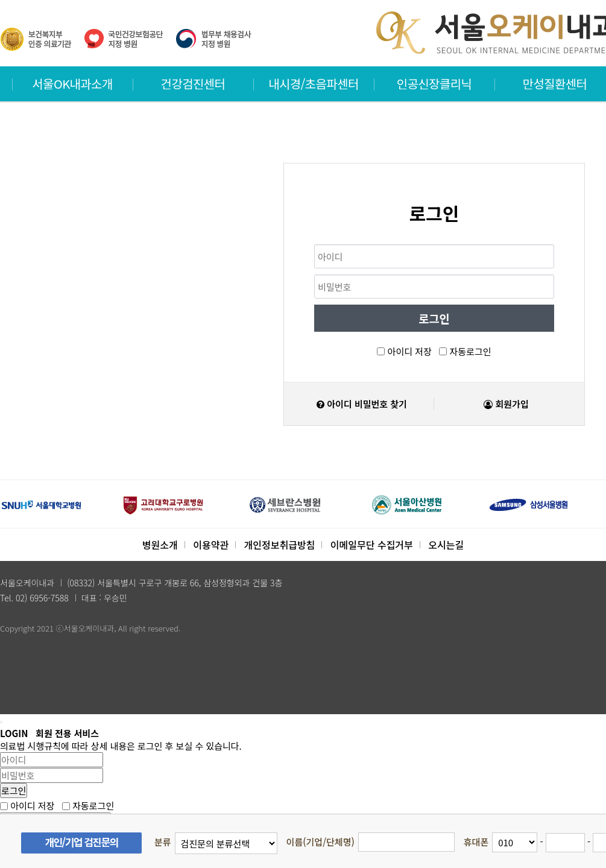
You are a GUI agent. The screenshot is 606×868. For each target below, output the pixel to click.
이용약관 (211, 545)
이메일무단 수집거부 (372, 545)
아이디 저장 (410, 351)
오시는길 (446, 545)
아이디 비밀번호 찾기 (362, 404)
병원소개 (160, 545)
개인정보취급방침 (280, 545)
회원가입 (506, 404)
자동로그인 (471, 351)
